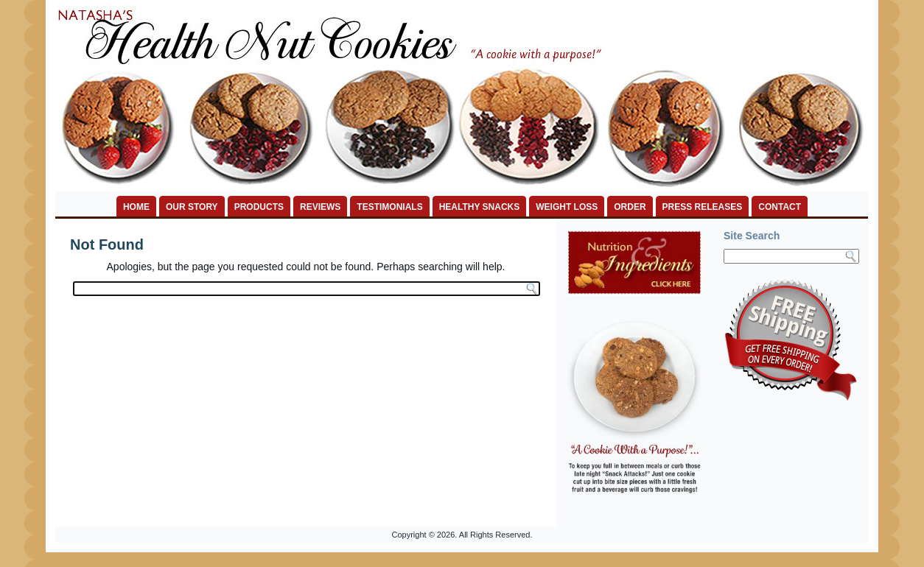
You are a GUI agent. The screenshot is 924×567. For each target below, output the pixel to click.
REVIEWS (320, 207)
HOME (136, 207)
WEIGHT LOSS (567, 207)
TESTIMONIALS (389, 207)
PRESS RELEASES (703, 207)
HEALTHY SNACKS (480, 207)
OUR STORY (192, 207)
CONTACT (780, 207)
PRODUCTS (259, 207)
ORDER (630, 207)
